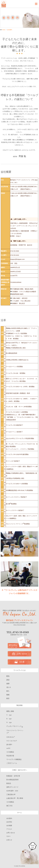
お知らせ (9, 840)
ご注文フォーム (12, 763)
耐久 (8, 691)
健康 (8, 684)
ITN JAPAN (22, 866)
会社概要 (9, 826)
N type (9, 722)
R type (9, 719)
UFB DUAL (11, 737)
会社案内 (9, 818)
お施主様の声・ (15, 798)
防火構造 (12, 780)
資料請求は (19, 646)
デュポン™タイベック (15, 726)
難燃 (8, 695)
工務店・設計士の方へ (19, 770)
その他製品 (10, 752)
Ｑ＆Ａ (8, 836)
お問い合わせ (20, 654)
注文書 (20, 662)
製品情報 (19, 705)
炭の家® (9, 745)
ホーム (19, 813)
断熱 (8, 676)
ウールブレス (14, 759)
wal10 (8, 748)
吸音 (8, 698)
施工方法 (9, 806)
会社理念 (9, 822)
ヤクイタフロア (12, 741)
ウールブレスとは (19, 670)
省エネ (9, 687)
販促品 (9, 783)
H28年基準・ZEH (12, 791)
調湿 (8, 680)
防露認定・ (13, 776)
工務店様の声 (11, 795)
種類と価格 (10, 711)
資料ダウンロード (12, 787)
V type (9, 715)
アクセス (9, 829)
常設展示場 (10, 756)
